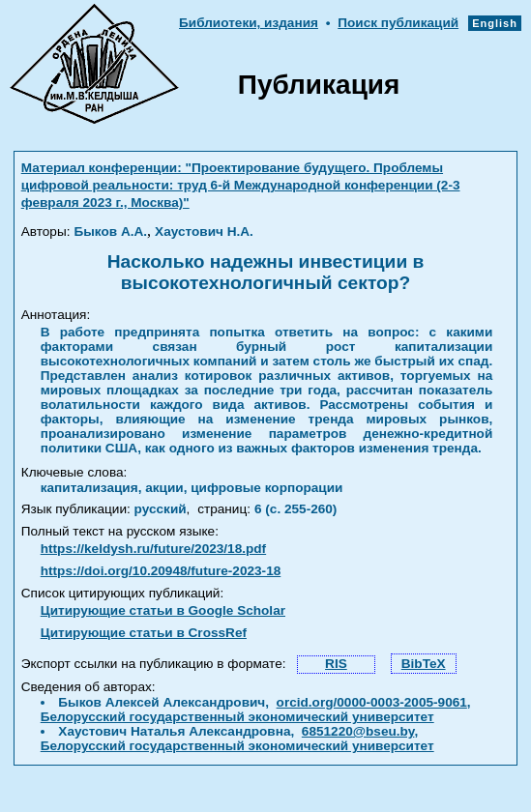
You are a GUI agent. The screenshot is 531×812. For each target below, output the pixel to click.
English (495, 23)
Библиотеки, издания (249, 23)
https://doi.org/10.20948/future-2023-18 (161, 571)
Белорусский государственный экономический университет (237, 717)
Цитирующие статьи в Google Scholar (163, 610)
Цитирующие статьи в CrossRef (144, 633)
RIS (336, 664)
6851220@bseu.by (358, 731)
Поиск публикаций (398, 23)
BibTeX (424, 664)
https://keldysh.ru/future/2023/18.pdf (153, 549)
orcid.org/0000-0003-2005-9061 (372, 702)
